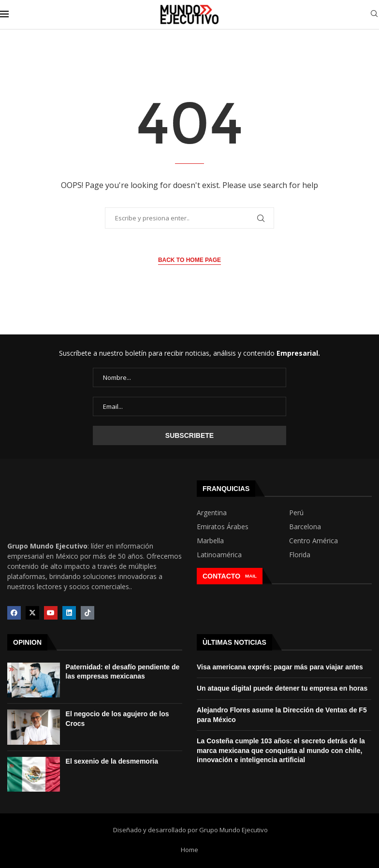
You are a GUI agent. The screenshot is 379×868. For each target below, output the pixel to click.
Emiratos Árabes (223, 527)
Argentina (212, 513)
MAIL (251, 576)
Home (189, 850)
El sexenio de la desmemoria (112, 761)
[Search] (374, 15)
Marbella (210, 541)
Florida (300, 555)
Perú (296, 513)
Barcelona (305, 527)
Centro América (313, 541)
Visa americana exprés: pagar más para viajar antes (280, 667)
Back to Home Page (189, 260)
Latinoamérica (219, 555)
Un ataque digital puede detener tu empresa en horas (282, 688)
